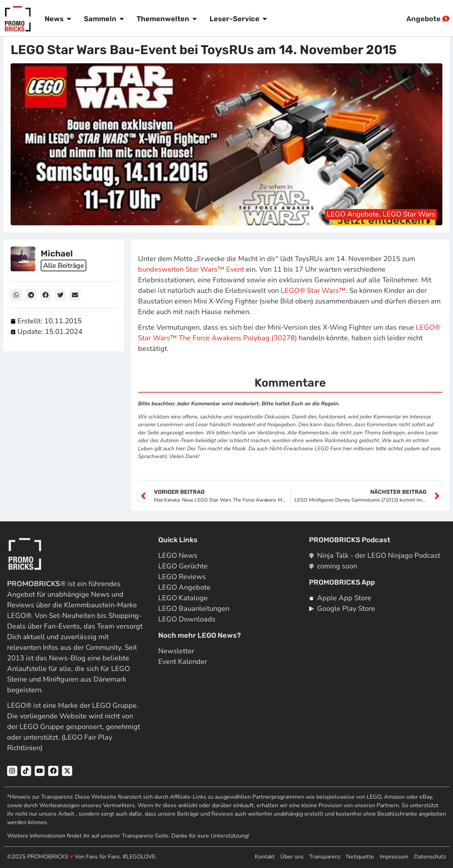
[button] (16, 295)
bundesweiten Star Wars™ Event (191, 269)
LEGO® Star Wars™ (313, 291)
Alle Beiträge (65, 265)
